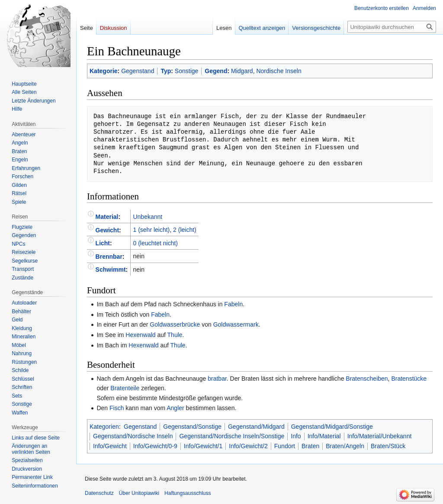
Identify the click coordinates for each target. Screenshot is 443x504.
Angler (175, 408)
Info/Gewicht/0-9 (155, 446)
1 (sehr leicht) (151, 230)
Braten (355, 379)
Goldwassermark (236, 324)
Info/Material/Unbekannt (380, 436)
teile (134, 388)
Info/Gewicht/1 (203, 446)
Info (296, 436)
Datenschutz (99, 493)
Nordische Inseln (279, 71)
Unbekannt (148, 217)
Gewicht (107, 230)
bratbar (217, 379)
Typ (166, 71)
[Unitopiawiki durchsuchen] (392, 27)
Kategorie (104, 71)
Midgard (242, 71)
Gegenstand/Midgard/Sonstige (332, 427)
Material (107, 217)
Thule (175, 335)
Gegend (216, 71)
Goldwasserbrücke (175, 324)
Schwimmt (111, 270)
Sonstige (186, 71)
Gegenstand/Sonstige (192, 427)
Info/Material (324, 436)
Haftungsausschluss (188, 493)
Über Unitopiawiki (139, 493)
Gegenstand (138, 71)
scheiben (376, 379)
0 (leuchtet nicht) (155, 243)
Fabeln (233, 304)
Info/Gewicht (110, 446)
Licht (103, 243)
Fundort (285, 446)
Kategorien (104, 427)
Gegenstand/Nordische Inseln (133, 436)
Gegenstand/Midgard (256, 427)
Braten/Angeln (345, 446)
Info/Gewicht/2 (248, 446)
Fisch (117, 408)
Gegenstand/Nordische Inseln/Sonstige (232, 436)
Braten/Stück (388, 446)
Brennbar (109, 256)
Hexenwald (140, 335)
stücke (418, 379)
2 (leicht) (185, 230)
